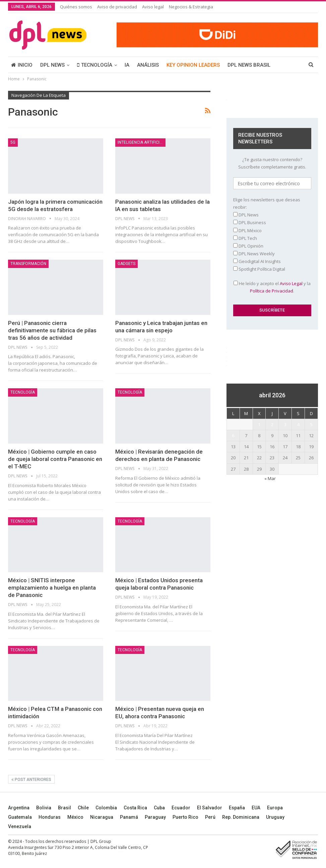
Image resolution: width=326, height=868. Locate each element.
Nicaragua (102, 817)
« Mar (270, 478)
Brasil (64, 808)
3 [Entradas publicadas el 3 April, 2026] (285, 424)
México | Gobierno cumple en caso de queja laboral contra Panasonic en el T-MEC (55, 459)
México (75, 817)
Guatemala (20, 817)
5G (13, 142)
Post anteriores (31, 780)
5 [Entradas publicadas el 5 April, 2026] (311, 424)
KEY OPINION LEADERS (193, 65)
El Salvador (210, 808)
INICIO (22, 65)
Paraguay (155, 817)
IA (127, 65)
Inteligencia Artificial (141, 142)
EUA (256, 808)
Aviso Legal (291, 283)
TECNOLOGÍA (95, 65)
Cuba (159, 808)
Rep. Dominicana (241, 817)
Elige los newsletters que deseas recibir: (267, 203)
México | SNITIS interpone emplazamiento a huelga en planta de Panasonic (52, 588)
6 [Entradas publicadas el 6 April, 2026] (233, 436)
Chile (83, 808)
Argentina (19, 808)
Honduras (50, 817)
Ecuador (181, 808)
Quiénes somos (76, 7)
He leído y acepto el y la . (272, 287)
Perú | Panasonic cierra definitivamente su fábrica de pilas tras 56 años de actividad (52, 330)
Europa (275, 808)
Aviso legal (153, 7)
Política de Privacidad (272, 291)
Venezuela (20, 826)
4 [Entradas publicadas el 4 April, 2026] (298, 424)
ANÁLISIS (148, 65)
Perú (210, 817)
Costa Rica (135, 808)
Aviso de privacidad (117, 7)
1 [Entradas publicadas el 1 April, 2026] (259, 424)
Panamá (129, 817)
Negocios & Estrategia (191, 7)
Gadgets (126, 264)
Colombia (106, 808)
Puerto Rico (185, 817)
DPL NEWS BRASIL (249, 65)
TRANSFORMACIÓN (28, 264)
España (237, 808)
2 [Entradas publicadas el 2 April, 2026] (272, 424)
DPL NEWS (52, 65)
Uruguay (275, 817)
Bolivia (44, 808)
